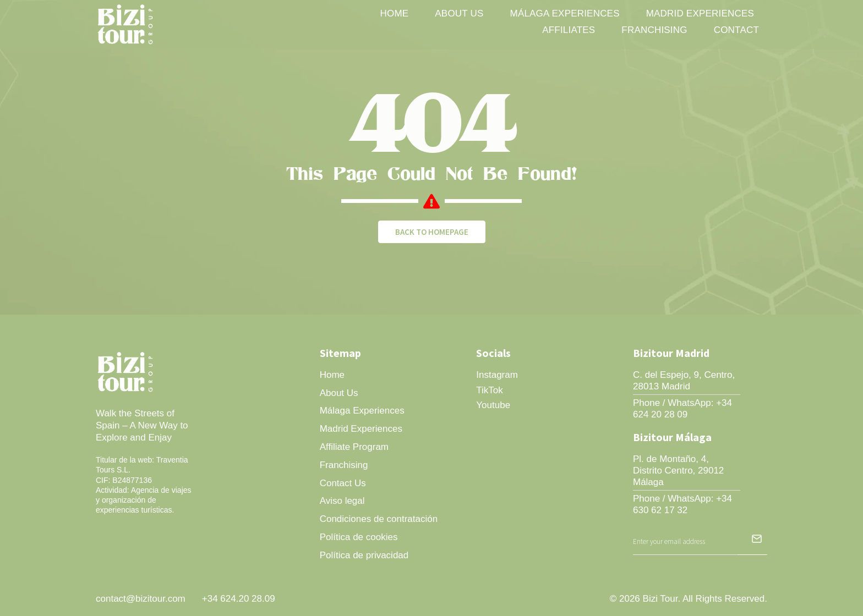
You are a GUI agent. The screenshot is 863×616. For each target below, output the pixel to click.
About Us (459, 13)
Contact (736, 30)
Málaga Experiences (565, 13)
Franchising (654, 30)
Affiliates (569, 30)
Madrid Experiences (700, 13)
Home (395, 13)
